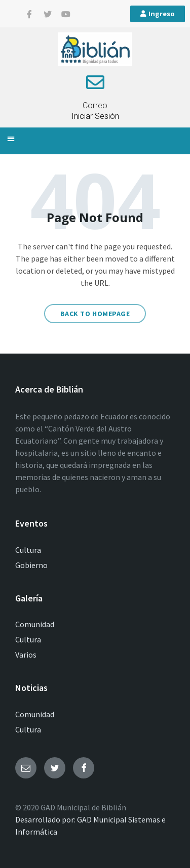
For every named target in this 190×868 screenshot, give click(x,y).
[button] (11, 138)
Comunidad (35, 624)
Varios (26, 655)
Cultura (28, 550)
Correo (95, 105)
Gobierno (31, 565)
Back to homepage (95, 314)
